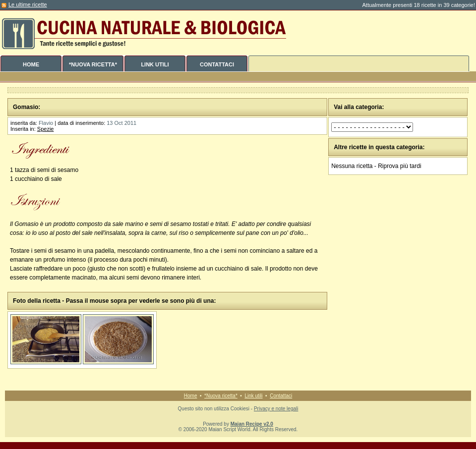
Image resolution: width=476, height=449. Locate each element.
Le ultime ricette (28, 4)
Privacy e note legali (276, 409)
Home (191, 396)
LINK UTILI (155, 64)
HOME (31, 64)
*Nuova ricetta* (221, 396)
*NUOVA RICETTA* (93, 64)
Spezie (46, 129)
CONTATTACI (217, 64)
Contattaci (281, 396)
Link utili (253, 396)
